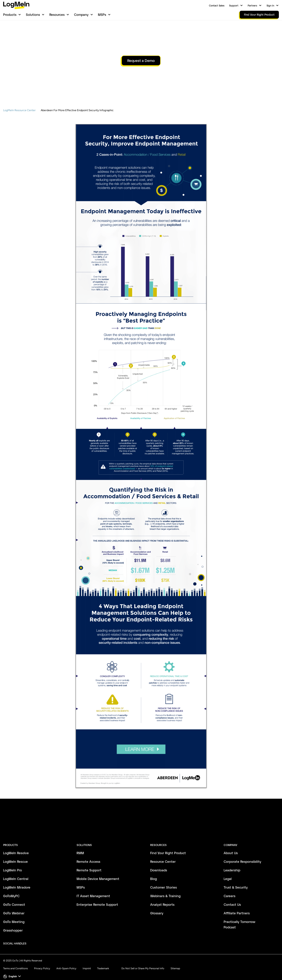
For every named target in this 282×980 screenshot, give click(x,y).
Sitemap (175, 963)
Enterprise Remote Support (97, 899)
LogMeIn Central (16, 873)
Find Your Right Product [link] (259, 15)
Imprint (87, 963)
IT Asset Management (93, 891)
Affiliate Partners (237, 908)
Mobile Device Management (98, 873)
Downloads (159, 865)
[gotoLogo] (16, 5)
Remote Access (88, 856)
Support (234, 5)
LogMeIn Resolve (16, 848)
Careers (230, 891)
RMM (80, 848)
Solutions (33, 15)
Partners (252, 5)
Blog (154, 873)
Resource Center (163, 856)
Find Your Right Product (168, 848)
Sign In (270, 5)
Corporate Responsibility (242, 856)
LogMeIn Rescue (15, 856)
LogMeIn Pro (13, 865)
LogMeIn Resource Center (19, 130)
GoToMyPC (11, 891)
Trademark (103, 963)
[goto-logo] (141, 829)
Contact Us (232, 899)
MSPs (102, 15)
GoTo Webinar (14, 908)
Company (81, 15)
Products (10, 15)
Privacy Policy (42, 963)
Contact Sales (217, 5)
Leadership (232, 865)
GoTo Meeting (14, 916)
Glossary (157, 908)
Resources (57, 15)
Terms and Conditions (15, 963)
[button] (12, 971)
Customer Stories (164, 882)
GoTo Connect (14, 899)
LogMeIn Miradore (17, 882)
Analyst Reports (162, 899)
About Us (231, 848)
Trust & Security (236, 882)
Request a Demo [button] (141, 81)
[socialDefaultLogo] (33, 938)
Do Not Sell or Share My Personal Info (143, 963)
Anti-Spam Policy (66, 963)
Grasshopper (13, 925)
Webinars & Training (165, 891)
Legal (228, 873)
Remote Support (89, 865)
